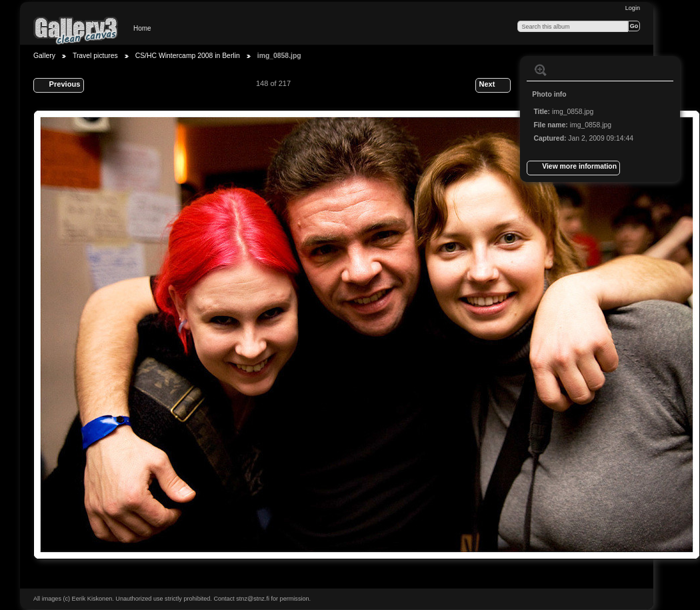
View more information (573, 168)
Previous (58, 85)
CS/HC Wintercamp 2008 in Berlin (188, 56)
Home (142, 28)
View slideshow (567, 70)
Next (493, 85)
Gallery (44, 56)
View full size (541, 70)
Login (633, 8)
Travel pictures (95, 56)
